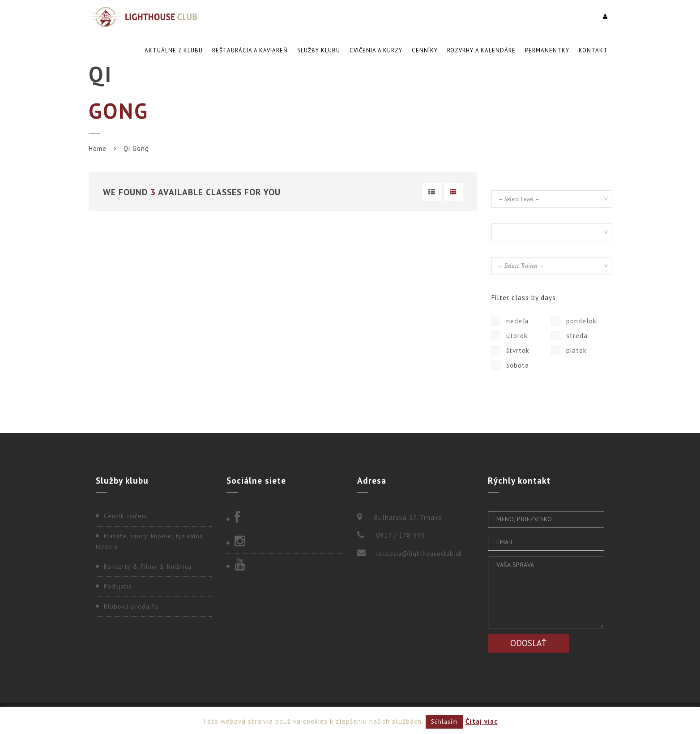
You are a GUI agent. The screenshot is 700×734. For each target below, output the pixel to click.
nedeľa (510, 321)
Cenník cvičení (126, 516)
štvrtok (510, 351)
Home (98, 148)
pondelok (574, 321)
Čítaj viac (482, 721)
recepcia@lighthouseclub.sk (419, 554)
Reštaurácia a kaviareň (250, 50)
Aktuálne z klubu (174, 50)
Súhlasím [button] (444, 722)
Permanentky (547, 50)
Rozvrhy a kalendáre (481, 50)
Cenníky (425, 50)
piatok (569, 351)
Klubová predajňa (131, 606)
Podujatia (118, 586)
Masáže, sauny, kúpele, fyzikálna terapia (149, 541)
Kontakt (593, 50)
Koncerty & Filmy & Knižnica (148, 567)
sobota (510, 365)
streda (570, 336)
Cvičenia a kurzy (376, 50)
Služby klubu (319, 50)
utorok (510, 336)
